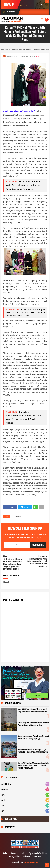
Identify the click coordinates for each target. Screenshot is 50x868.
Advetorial (18, 517)
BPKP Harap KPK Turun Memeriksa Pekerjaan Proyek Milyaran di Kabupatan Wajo (33, 724)
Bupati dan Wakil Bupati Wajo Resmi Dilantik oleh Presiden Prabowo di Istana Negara (25, 313)
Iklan (2, 811)
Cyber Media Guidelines (38, 854)
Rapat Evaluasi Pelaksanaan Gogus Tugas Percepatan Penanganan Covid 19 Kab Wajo (33, 751)
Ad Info (24, 854)
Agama (3, 795)
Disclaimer (26, 857)
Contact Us (15, 854)
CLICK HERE (37, 695)
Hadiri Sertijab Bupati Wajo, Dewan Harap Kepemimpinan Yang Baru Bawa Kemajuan (24, 185)
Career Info (37, 857)
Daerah (3, 800)
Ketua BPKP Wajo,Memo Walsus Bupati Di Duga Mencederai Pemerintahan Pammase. (33, 711)
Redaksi (6, 854)
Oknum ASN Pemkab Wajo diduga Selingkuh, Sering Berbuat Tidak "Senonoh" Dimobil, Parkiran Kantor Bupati (33, 766)
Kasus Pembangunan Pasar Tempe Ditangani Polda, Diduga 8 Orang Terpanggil (33, 738)
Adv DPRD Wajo (6, 784)
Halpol (3, 806)
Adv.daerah (4, 790)
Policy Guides (14, 857)
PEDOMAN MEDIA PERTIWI (31, 862)
